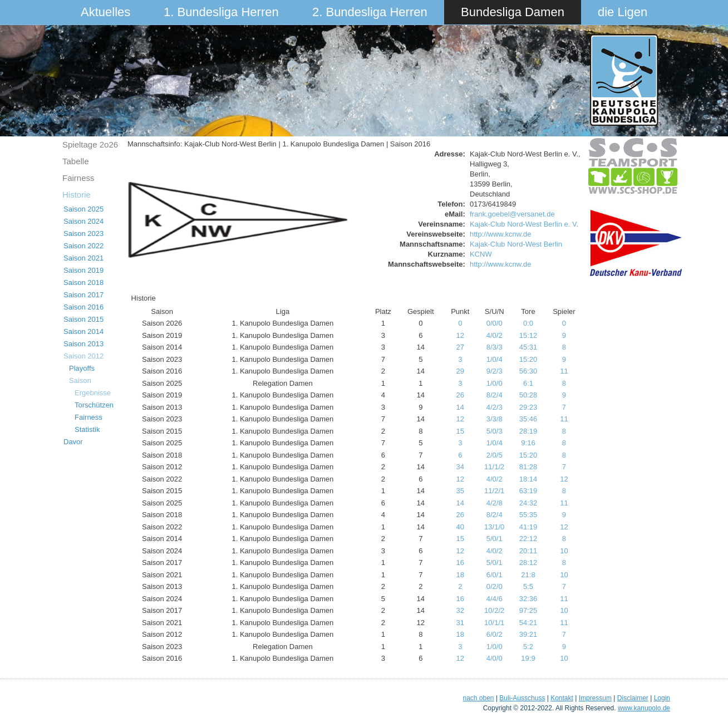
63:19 (528, 491)
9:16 (528, 443)
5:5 (528, 586)
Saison (80, 380)
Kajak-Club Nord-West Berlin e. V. (524, 224)
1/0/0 (495, 383)
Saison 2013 (83, 344)
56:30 (528, 371)
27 (460, 347)
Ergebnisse (93, 393)
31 (460, 623)
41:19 (528, 527)
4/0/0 (495, 658)
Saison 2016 (83, 307)
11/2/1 (494, 491)
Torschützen (94, 405)
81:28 (528, 467)
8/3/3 (495, 347)
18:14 (528, 479)
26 (460, 395)
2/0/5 (495, 455)
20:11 (528, 551)
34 (460, 467)
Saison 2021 (83, 258)
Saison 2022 (83, 246)
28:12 (528, 563)
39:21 (528, 634)
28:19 (528, 431)
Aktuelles (105, 12)
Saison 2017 (83, 295)
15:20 (528, 359)
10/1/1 (494, 623)
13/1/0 (494, 527)
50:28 (528, 395)
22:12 (528, 539)
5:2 (528, 647)
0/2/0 (495, 586)
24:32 (528, 503)
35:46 (528, 419)
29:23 (528, 407)
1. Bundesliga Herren (221, 12)
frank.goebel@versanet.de (512, 214)
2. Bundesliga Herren (370, 12)
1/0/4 (495, 359)
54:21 (528, 623)
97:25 (528, 610)
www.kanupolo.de (644, 708)
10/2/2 (494, 610)
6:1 (528, 383)
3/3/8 (495, 419)
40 (460, 527)
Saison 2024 (83, 221)
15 (460, 431)
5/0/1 (495, 539)
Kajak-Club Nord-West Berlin (516, 244)
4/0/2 (495, 335)
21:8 (528, 575)
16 (460, 563)
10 (564, 551)
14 (460, 407)
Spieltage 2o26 (90, 144)
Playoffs (82, 368)
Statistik (87, 429)
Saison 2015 (83, 319)
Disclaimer (633, 698)
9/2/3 (495, 371)
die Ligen (623, 12)
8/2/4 (495, 395)
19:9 (528, 658)
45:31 (528, 347)
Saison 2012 (83, 356)
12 (460, 335)
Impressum (595, 698)
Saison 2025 (83, 209)
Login (662, 698)
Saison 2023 (83, 234)
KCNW (481, 254)
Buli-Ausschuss (522, 698)
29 (460, 371)
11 (564, 371)
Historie (77, 195)
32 (460, 610)
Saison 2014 (83, 331)
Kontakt (562, 698)
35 (460, 491)
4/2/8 (495, 503)
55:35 (528, 515)
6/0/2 (495, 634)
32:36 (528, 599)
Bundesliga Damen (513, 12)
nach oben (478, 698)
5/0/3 (495, 431)
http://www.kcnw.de (501, 234)
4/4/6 (495, 599)
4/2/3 (495, 407)
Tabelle (76, 161)
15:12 (528, 335)
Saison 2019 (83, 270)
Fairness (78, 178)
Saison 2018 (83, 283)
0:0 (528, 323)
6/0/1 (495, 575)
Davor (73, 442)
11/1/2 (494, 467)
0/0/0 (495, 323)
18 (460, 575)
